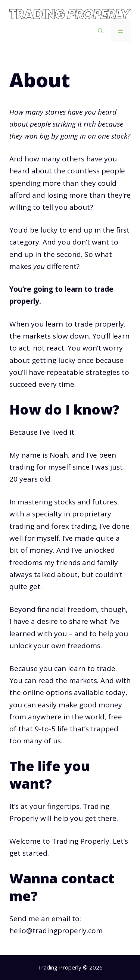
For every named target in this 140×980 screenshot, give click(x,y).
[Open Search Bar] (100, 31)
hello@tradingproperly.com (56, 931)
